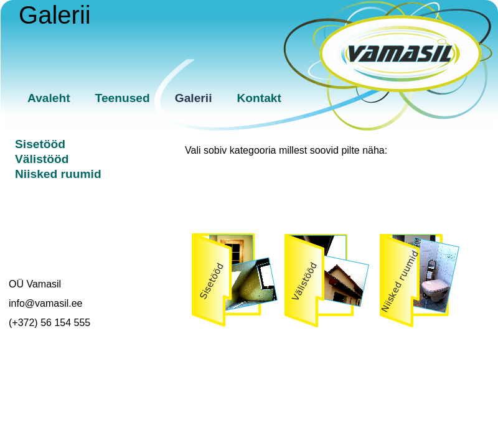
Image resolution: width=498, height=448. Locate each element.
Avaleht (49, 98)
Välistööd (42, 159)
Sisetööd (40, 144)
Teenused (123, 98)
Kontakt (259, 98)
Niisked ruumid (58, 174)
